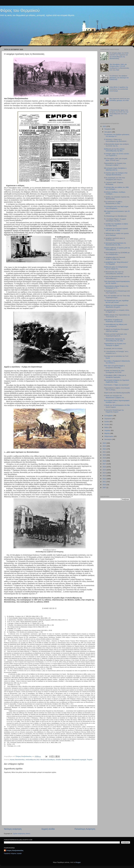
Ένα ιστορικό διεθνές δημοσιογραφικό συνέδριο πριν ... (117, 401)
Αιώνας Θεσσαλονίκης (17, 760)
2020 (104, 455)
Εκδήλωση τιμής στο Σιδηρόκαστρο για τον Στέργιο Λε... (116, 268)
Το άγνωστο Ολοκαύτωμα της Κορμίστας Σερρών (114, 411)
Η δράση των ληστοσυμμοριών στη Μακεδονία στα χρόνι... (116, 306)
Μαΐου (107, 427)
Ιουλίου (107, 422)
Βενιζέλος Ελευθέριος (48, 760)
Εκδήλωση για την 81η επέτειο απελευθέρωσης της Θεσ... (114, 150)
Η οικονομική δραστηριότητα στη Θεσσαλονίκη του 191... (115, 244)
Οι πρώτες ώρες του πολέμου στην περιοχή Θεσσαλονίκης (116, 174)
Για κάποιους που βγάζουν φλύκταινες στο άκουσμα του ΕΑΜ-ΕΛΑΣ (119, 78)
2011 (104, 482)
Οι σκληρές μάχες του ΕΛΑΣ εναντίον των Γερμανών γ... (117, 155)
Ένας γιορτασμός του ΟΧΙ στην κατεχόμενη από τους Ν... (115, 179)
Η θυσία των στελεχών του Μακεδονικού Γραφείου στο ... (115, 396)
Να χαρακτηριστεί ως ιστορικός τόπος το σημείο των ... (117, 311)
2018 (104, 461)
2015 (104, 470)
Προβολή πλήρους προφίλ (13, 853)
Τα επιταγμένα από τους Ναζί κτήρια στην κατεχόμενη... (116, 207)
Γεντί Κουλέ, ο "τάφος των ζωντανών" (117, 385)
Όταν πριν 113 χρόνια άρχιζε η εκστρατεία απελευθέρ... (114, 367)
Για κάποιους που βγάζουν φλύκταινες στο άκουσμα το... (117, 135)
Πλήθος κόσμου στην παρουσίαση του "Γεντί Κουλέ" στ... (117, 316)
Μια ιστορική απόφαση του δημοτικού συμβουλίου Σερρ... (117, 381)
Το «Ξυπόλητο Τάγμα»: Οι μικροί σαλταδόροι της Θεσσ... (115, 220)
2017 (104, 464)
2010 (104, 485)
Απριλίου (108, 430)
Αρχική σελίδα (48, 829)
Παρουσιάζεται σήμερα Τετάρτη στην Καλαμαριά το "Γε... (116, 287)
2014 (104, 473)
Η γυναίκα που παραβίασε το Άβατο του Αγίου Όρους (116, 225)
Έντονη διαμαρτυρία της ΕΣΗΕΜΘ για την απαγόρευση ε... (117, 253)
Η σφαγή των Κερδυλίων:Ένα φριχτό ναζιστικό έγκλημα (116, 330)
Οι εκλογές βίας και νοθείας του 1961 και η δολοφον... (116, 188)
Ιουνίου (107, 424)
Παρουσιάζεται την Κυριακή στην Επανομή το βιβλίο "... (115, 164)
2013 (104, 476)
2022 (104, 449)
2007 (104, 488)
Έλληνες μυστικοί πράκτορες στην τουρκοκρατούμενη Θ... (115, 335)
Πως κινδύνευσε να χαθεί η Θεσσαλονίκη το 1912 (113, 203)
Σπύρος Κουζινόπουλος (15, 850)
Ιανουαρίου (108, 439)
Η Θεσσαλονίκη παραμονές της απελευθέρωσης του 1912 (115, 340)
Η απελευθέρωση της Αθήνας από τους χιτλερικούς (116, 325)
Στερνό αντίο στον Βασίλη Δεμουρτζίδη (117, 393)
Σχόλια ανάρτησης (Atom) (22, 834)
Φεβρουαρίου (109, 436)
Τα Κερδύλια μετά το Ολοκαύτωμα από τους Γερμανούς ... (117, 292)
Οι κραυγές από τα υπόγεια (113, 348)
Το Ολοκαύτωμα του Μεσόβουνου (115, 216)
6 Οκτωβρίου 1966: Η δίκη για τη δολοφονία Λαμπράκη (115, 376)
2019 (104, 458)
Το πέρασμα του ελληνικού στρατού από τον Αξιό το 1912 (116, 229)
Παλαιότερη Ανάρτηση (85, 829)
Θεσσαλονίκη (66, 760)
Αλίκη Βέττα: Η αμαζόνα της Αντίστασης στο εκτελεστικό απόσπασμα (119, 89)
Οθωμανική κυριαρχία (79, 760)
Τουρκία (90, 760)
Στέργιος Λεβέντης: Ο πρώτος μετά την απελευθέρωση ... (117, 249)
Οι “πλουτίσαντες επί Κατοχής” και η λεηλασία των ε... (116, 352)
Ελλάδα (58, 760)
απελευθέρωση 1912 (33, 760)
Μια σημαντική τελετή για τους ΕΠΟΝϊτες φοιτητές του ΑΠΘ (120, 99)
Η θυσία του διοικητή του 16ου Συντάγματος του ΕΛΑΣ (114, 371)
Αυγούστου (108, 419)
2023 (104, 446)
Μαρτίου (107, 433)
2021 (104, 452)
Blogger (78, 862)
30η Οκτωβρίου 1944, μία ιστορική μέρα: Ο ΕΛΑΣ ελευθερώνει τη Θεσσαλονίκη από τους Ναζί (119, 67)
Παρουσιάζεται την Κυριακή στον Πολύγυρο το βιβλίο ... (115, 345)
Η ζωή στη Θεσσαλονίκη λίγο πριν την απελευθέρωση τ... (117, 277)
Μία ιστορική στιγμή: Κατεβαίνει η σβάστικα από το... (115, 169)
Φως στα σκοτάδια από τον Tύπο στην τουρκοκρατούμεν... (117, 297)
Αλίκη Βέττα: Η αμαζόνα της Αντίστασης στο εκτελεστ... (114, 321)
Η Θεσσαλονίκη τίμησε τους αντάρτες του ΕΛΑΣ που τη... (116, 145)
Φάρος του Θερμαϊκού (20, 10)
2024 (104, 443)
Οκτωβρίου (108, 132)
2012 (104, 479)
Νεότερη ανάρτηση (13, 829)
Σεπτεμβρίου (109, 416)
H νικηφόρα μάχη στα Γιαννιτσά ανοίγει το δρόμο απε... (115, 258)
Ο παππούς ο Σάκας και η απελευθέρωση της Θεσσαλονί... (116, 140)
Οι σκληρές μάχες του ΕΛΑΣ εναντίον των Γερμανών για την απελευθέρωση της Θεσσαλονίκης (119, 56)
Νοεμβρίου (108, 129)
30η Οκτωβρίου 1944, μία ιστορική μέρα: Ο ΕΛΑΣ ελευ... (116, 159)
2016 (104, 467)
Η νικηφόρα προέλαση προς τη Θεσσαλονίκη (114, 239)
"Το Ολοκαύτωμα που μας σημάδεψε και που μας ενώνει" (116, 301)
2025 (104, 126)
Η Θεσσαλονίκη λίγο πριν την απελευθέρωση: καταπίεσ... (114, 273)
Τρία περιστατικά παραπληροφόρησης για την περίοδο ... (117, 282)
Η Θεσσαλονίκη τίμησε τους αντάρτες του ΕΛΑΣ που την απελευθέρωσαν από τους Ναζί (119, 113)
